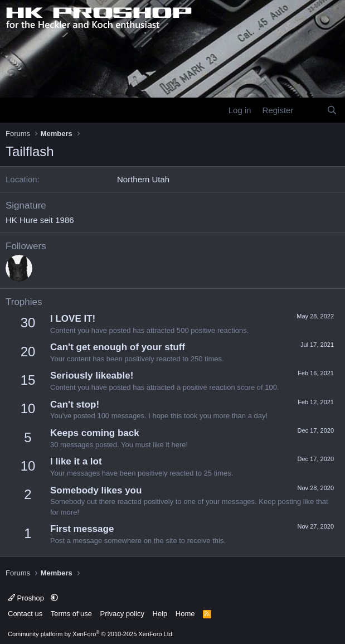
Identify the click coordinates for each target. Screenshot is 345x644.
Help (160, 614)
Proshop (27, 598)
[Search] (332, 110)
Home (185, 614)
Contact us (25, 614)
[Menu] (15, 110)
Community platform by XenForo (91, 634)
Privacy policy (122, 614)
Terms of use (71, 614)
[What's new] (310, 110)
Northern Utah (143, 179)
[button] (54, 598)
